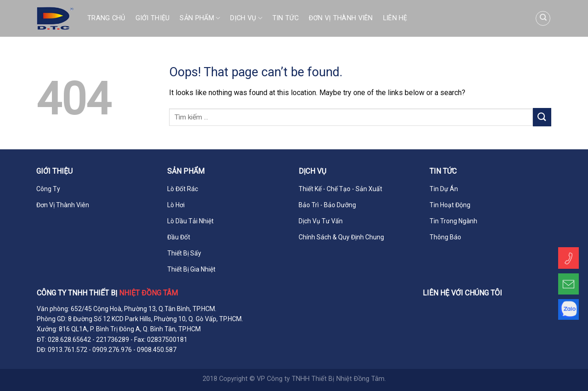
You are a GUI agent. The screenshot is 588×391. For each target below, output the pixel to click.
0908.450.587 (157, 350)
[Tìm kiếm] (543, 18)
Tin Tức (286, 18)
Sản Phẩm (200, 18)
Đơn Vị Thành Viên (341, 18)
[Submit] (542, 117)
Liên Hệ (395, 18)
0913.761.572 (67, 350)
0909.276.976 (112, 350)
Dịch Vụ (246, 18)
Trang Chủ (106, 18)
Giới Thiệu (153, 18)
